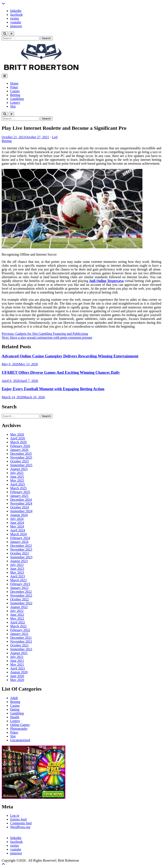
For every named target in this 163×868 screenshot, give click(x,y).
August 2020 (19, 672)
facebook (16, 15)
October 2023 (20, 553)
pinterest (16, 26)
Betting (15, 95)
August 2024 (19, 515)
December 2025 (21, 454)
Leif (55, 137)
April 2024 (18, 530)
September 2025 (21, 465)
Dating (15, 709)
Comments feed (21, 823)
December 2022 (21, 592)
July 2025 (17, 473)
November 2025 (21, 457)
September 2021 (21, 649)
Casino (15, 91)
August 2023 (19, 561)
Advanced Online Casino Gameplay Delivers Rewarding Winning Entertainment (70, 356)
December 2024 (21, 500)
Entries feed (18, 819)
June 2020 (17, 676)
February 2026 (20, 446)
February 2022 (20, 630)
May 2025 (17, 480)
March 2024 (18, 534)
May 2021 (17, 664)
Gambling (17, 99)
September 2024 (21, 511)
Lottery (15, 103)
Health (15, 717)
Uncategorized (20, 740)
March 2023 (18, 580)
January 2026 (19, 450)
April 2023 (18, 576)
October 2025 (20, 461)
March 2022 (18, 626)
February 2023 (20, 584)
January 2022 (19, 634)
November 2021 (21, 641)
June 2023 (17, 569)
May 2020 (17, 680)
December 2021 (21, 638)
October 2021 (20, 645)
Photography (19, 729)
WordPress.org (20, 827)
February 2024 (20, 538)
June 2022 (17, 615)
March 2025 (18, 488)
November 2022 (21, 595)
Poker (14, 87)
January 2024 (19, 542)
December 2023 (21, 546)
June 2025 (17, 477)
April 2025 (18, 484)
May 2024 (17, 526)
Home (14, 83)
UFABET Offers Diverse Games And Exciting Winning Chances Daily (61, 372)
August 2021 (19, 653)
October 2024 (20, 507)
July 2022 (17, 611)
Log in (15, 815)
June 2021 (17, 661)
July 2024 (17, 519)
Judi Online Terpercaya (106, 281)
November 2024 (21, 503)
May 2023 (17, 572)
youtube (16, 22)
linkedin (16, 11)
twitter (15, 18)
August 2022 (19, 607)
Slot (13, 106)
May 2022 (17, 618)
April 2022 (18, 622)
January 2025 (19, 496)
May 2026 (17, 434)
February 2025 (20, 492)
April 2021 (18, 668)
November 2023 (21, 549)
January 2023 (19, 588)
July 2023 (17, 565)
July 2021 (17, 657)
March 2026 (18, 442)
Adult (14, 698)
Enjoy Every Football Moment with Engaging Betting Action (53, 389)
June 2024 (17, 523)
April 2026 (18, 438)
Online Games (20, 725)
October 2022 (20, 599)
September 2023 (21, 557)
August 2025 (19, 469)
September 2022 (21, 603)
